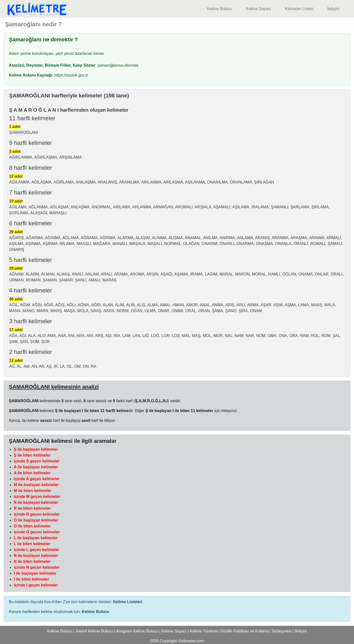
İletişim (333, 9)
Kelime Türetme (204, 631)
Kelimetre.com (192, 641)
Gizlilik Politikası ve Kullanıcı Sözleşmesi (256, 631)
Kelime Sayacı (258, 9)
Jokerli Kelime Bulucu (94, 631)
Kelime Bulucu (220, 9)
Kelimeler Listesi (299, 9)
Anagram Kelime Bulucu (137, 631)
